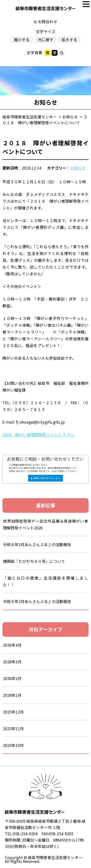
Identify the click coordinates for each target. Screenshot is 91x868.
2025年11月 (13, 728)
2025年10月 (13, 745)
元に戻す (46, 40)
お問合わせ (48, 22)
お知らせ (78, 168)
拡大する (69, 40)
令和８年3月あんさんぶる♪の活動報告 (41, 544)
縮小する (22, 40)
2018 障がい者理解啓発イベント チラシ (38, 434)
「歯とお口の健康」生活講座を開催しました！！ (45, 581)
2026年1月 (12, 695)
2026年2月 (12, 678)
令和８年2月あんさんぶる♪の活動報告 (37, 601)
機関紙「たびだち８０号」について (34, 561)
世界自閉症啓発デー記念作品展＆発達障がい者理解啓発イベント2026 (45, 524)
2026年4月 (12, 645)
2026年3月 (12, 662)
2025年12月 (13, 712)
